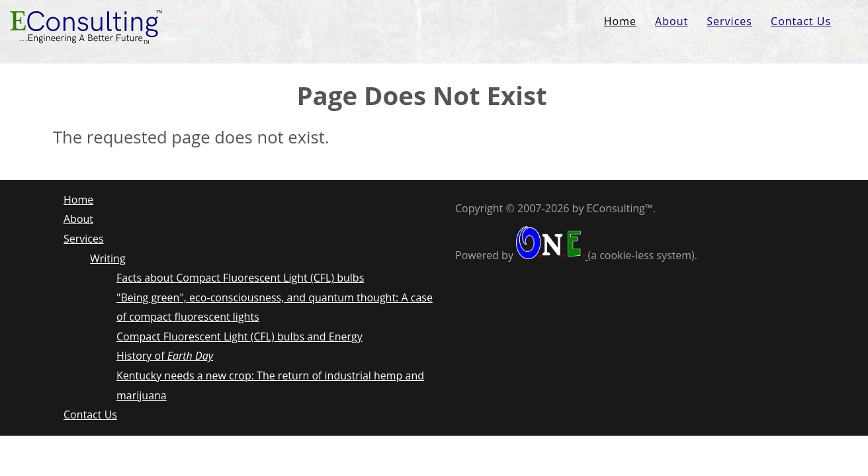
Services (729, 21)
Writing (108, 258)
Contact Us (801, 21)
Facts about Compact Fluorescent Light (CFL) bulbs (240, 278)
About (672, 21)
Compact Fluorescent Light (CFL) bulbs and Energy (239, 337)
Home (620, 21)
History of (165, 356)
